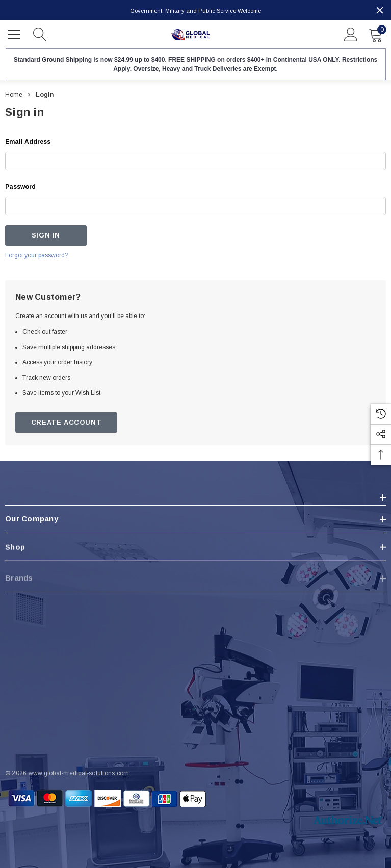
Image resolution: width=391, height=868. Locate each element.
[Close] (380, 10)
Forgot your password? (37, 255)
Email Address (28, 142)
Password (20, 187)
